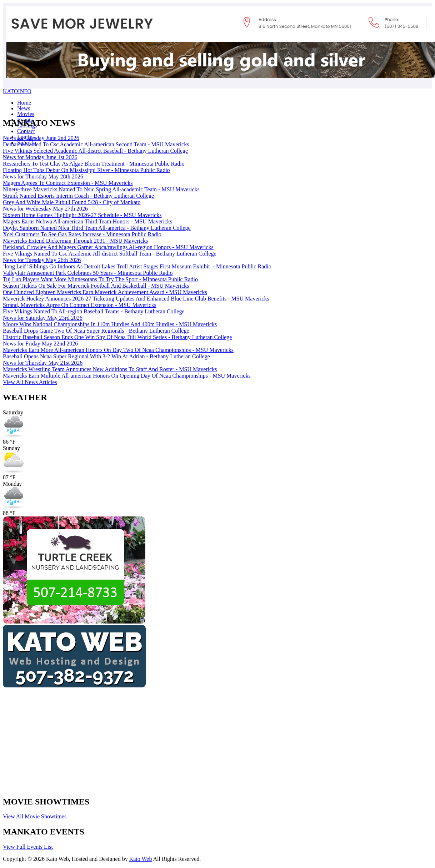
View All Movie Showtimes (35, 816)
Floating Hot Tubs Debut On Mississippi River (86, 170)
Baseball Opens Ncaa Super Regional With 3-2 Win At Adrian (106, 356)
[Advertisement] (183, 740)
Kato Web (141, 859)
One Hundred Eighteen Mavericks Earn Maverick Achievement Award (105, 292)
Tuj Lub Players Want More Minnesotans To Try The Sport (100, 279)
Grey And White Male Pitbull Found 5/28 (72, 202)
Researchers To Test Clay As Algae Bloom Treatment (94, 164)
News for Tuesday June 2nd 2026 (41, 138)
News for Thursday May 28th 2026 (43, 176)
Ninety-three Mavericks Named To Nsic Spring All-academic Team (101, 189)
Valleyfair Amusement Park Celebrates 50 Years (88, 273)
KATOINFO (17, 91)
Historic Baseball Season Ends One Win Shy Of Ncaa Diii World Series (117, 337)
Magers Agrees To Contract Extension (68, 183)
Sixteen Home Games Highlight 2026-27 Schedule (82, 215)
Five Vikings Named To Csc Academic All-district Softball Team (110, 254)
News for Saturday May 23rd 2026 (43, 318)
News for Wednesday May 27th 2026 (45, 209)
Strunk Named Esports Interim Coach (78, 196)
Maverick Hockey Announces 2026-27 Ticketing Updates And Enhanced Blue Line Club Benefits (136, 299)
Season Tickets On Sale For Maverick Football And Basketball (96, 286)
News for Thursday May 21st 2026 (43, 363)
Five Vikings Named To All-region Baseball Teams (94, 311)
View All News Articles (30, 382)
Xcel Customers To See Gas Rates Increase (82, 234)
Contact (26, 131)
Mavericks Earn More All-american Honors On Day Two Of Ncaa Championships (118, 350)
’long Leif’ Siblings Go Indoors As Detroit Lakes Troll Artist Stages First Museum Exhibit (137, 266)
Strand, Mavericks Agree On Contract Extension (80, 305)
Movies (26, 114)
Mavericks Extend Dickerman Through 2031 (75, 241)
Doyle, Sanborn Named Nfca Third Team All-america (97, 228)
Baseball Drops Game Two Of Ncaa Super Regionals (96, 331)
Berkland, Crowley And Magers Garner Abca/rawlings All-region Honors (108, 247)
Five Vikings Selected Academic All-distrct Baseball (95, 151)
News (24, 108)
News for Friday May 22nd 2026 (40, 344)
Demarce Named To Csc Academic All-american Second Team (96, 144)
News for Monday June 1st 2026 (40, 157)
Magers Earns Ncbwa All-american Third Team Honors (87, 221)
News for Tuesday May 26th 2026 (42, 260)
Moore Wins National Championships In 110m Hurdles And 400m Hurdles (110, 324)
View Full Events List (28, 847)
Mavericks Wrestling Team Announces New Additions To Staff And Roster (110, 369)
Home (24, 103)
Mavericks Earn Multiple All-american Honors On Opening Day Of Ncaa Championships (127, 376)
